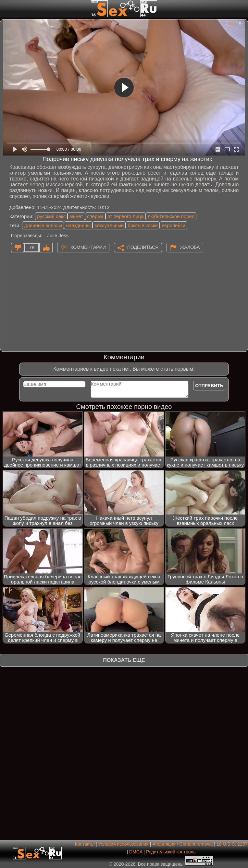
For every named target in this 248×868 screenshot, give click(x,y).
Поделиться (143, 247)
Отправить (209, 386)
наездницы (78, 225)
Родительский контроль (171, 852)
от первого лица (126, 216)
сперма (95, 216)
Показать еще (124, 660)
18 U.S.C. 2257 (232, 844)
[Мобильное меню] (6, 9)
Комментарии (88, 247)
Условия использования (124, 844)
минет (76, 216)
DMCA (136, 852)
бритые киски (143, 225)
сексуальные (109, 225)
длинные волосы (43, 225)
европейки (174, 225)
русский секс (51, 216)
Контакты (85, 844)
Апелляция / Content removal (182, 844)
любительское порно (171, 216)
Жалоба (190, 247)
